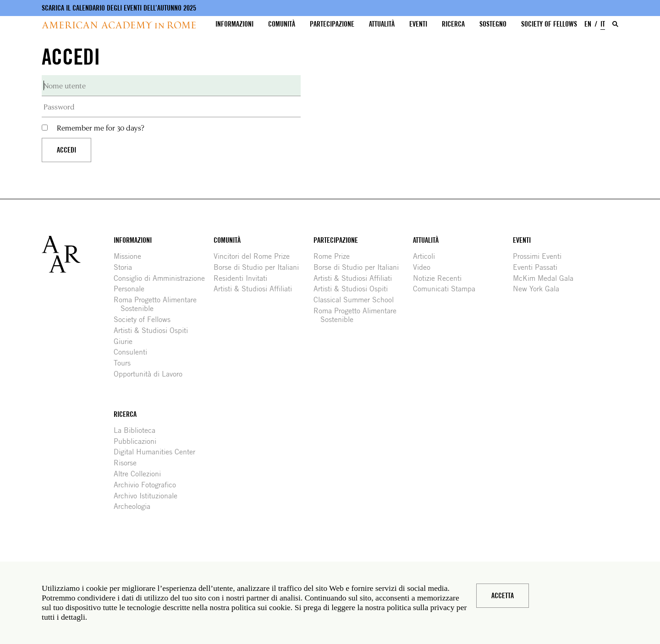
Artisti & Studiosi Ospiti (154, 330)
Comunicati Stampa (448, 289)
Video (425, 267)
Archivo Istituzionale (149, 496)
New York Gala (539, 289)
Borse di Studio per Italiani (260, 267)
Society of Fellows (549, 24)
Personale (132, 289)
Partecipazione (332, 24)
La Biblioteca (138, 430)
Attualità (382, 24)
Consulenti (134, 352)
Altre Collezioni (141, 474)
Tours (126, 363)
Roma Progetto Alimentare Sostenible (159, 304)
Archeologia (135, 506)
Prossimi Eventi (541, 256)
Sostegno (493, 24)
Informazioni (234, 24)
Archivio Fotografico (148, 485)
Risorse (129, 463)
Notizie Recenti (441, 278)
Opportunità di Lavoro (151, 374)
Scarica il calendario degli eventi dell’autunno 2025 (119, 8)
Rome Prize (335, 256)
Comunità (282, 24)
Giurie (126, 341)
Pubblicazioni (138, 441)
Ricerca (453, 24)
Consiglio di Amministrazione (163, 278)
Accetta (503, 596)
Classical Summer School (357, 300)
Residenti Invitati (244, 278)
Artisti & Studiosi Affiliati (256, 289)
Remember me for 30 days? (101, 128)
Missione (131, 256)
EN (588, 24)
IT (603, 24)
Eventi (418, 24)
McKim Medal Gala (547, 278)
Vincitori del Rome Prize (255, 256)
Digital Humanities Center (158, 452)
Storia (126, 267)
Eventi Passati (539, 267)
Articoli (427, 256)
